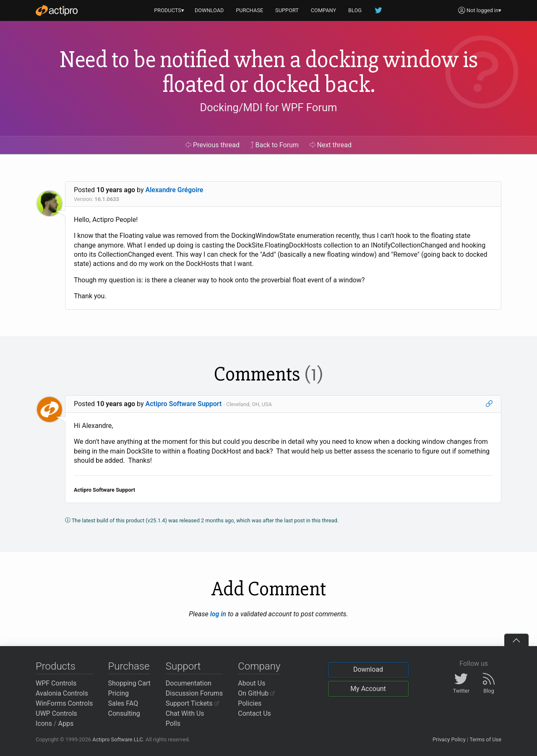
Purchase (129, 666)
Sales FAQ (123, 703)
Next (331, 145)
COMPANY (324, 10)
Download (368, 669)
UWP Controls (56, 713)
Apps (66, 723)
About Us (252, 683)
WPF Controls (56, 683)
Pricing (119, 693)
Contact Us (254, 713)
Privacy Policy (449, 739)
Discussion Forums (194, 693)
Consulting (124, 713)
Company (259, 666)
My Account (368, 689)
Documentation (189, 683)
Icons (44, 723)
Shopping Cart (129, 683)
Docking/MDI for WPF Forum (268, 107)
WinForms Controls (64, 703)
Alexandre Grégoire (175, 190)
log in (218, 614)
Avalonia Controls (62, 693)
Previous (212, 145)
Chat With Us (185, 713)
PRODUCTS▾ (169, 10)
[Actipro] (57, 10)
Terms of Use (485, 739)
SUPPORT (287, 10)
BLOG (355, 10)
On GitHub (256, 693)
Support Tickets (192, 703)
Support (183, 666)
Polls (173, 723)
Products (56, 666)
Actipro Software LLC (117, 739)
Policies (250, 703)
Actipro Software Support (184, 404)
